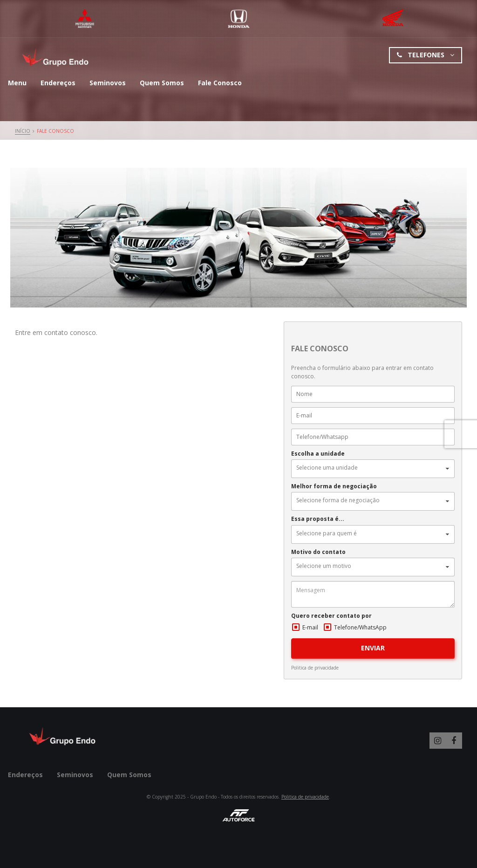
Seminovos (108, 83)
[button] (373, 469)
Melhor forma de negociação (334, 486)
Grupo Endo (56, 58)
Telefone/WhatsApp (360, 628)
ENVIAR (373, 648)
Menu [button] (17, 83)
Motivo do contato (318, 552)
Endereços (58, 83)
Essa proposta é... (318, 519)
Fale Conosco (220, 83)
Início (23, 131)
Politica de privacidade (315, 668)
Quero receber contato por (331, 616)
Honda (239, 19)
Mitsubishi (85, 19)
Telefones (426, 55)
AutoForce (238, 816)
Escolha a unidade (318, 454)
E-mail (310, 628)
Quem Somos (162, 83)
